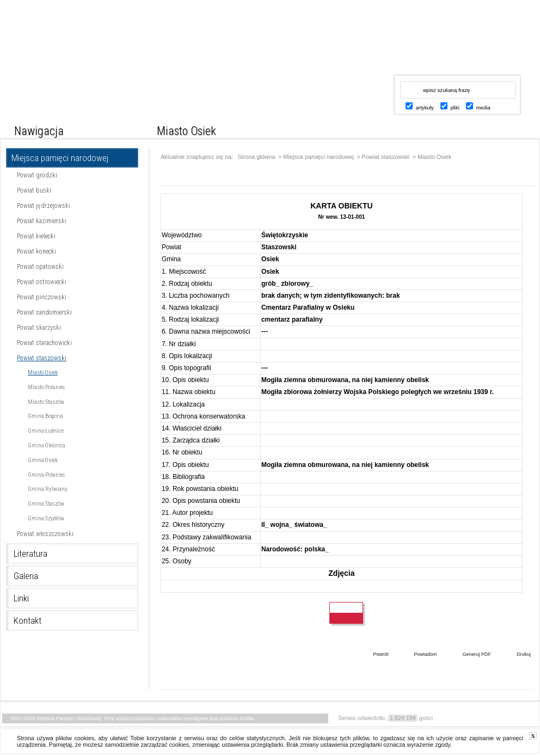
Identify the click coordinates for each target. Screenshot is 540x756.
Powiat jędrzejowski (44, 206)
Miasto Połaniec (47, 387)
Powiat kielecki (36, 236)
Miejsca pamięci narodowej (60, 158)
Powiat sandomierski (44, 312)
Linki (21, 598)
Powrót (372, 655)
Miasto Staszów (46, 402)
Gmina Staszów (46, 504)
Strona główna (257, 157)
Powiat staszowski (42, 358)
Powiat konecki (36, 251)
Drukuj (516, 655)
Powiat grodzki (37, 175)
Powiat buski (34, 190)
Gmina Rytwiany (48, 489)
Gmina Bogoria (45, 416)
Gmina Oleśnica (47, 445)
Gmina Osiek (43, 460)
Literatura (30, 554)
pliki (455, 107)
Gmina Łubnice (46, 431)
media (483, 107)
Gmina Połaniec (47, 475)
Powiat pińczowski (42, 297)
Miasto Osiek (43, 373)
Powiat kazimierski (42, 221)
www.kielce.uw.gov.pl (448, 46)
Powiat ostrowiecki (42, 282)
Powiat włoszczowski (45, 534)
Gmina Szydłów (46, 518)
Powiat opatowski (40, 267)
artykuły (425, 107)
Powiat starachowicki (44, 343)
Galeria (26, 576)
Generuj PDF (468, 655)
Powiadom (417, 655)
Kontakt (27, 620)
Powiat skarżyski (39, 328)
